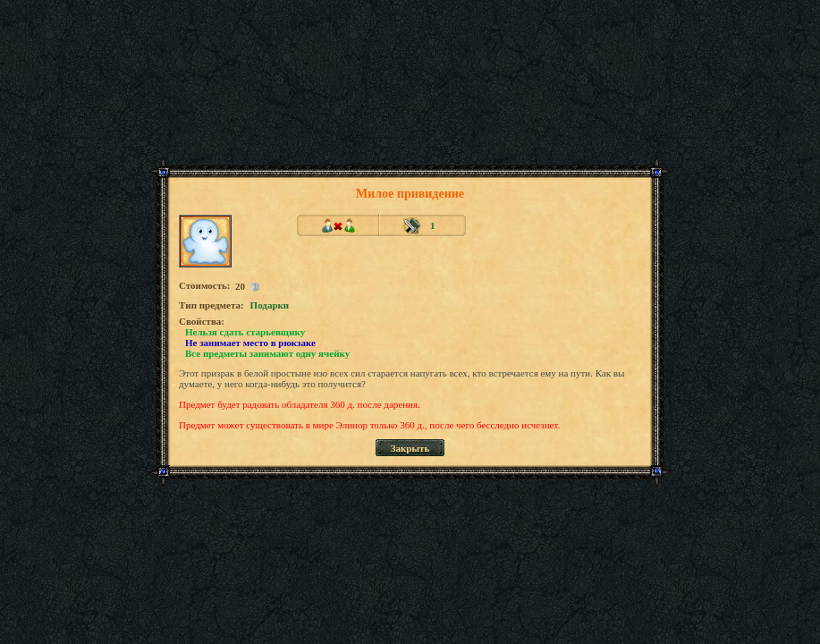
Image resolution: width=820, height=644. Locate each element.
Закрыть (410, 448)
